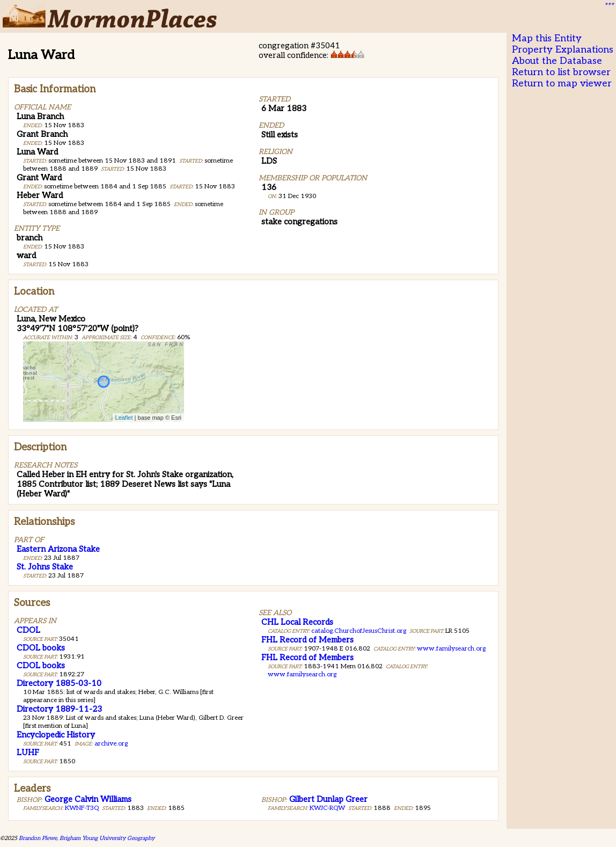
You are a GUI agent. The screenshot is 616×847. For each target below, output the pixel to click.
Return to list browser (561, 72)
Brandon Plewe (38, 838)
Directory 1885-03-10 (59, 683)
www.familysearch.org (451, 649)
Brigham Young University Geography (107, 838)
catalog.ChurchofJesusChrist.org (359, 631)
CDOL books (41, 648)
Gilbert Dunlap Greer (328, 799)
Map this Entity (547, 38)
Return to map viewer (562, 83)
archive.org (111, 744)
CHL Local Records (297, 622)
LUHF (28, 753)
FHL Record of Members (307, 640)
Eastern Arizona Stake (58, 549)
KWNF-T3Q (82, 808)
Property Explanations (563, 50)
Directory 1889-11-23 (59, 709)
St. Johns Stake (45, 567)
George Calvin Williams (88, 799)
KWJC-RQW (327, 808)
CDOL (28, 630)
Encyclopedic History (56, 735)
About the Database (557, 61)
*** (608, 6)
